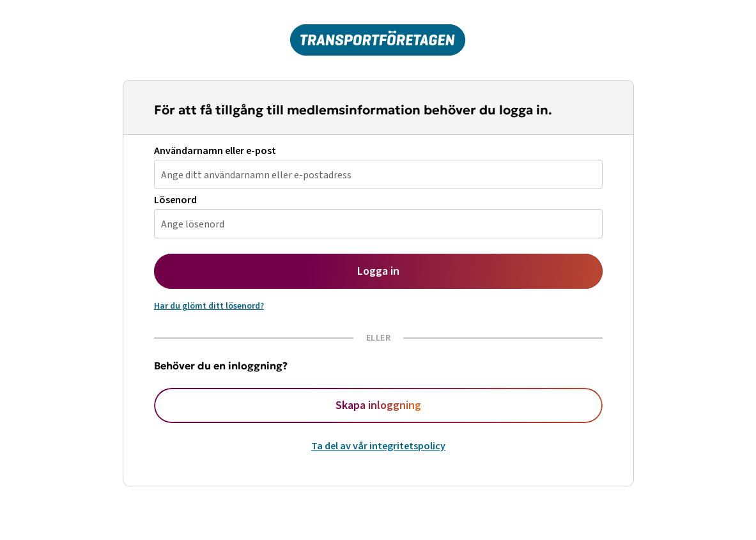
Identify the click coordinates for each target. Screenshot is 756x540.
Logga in (378, 271)
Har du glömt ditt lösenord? (209, 306)
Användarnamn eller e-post (215, 151)
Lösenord (175, 200)
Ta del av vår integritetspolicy (378, 446)
